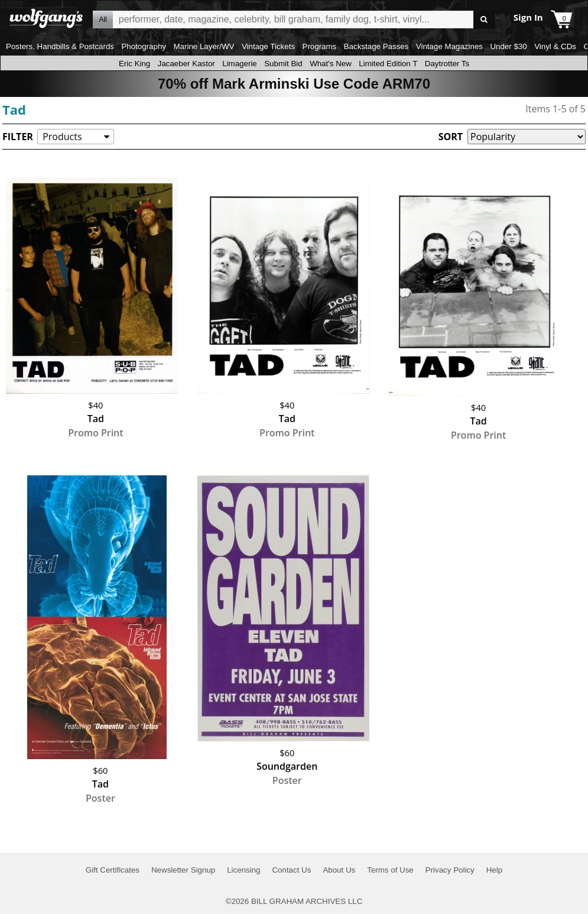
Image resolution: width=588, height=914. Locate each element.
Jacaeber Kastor (186, 64)
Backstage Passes (376, 46)
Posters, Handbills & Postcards (60, 46)
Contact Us (291, 870)
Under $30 (508, 46)
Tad (14, 109)
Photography (144, 46)
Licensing (243, 870)
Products (62, 137)
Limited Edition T (388, 64)
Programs (320, 46)
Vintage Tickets (268, 46)
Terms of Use (390, 870)
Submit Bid (283, 64)
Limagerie (240, 64)
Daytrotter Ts (447, 64)
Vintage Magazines (449, 46)
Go (484, 20)
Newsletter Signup (183, 870)
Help (494, 870)
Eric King (134, 64)
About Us (339, 870)
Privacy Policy (450, 870)
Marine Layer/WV (204, 46)
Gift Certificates (113, 870)
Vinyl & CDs (555, 46)
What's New (331, 64)
